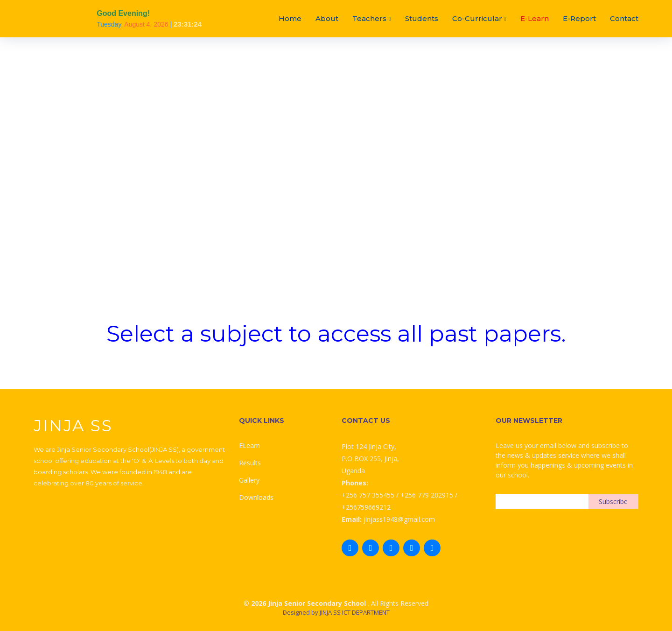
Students (422, 18)
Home (290, 18)
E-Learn (535, 18)
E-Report (579, 18)
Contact (624, 18)
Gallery (249, 480)
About (327, 18)
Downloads (256, 497)
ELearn (249, 445)
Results (250, 463)
